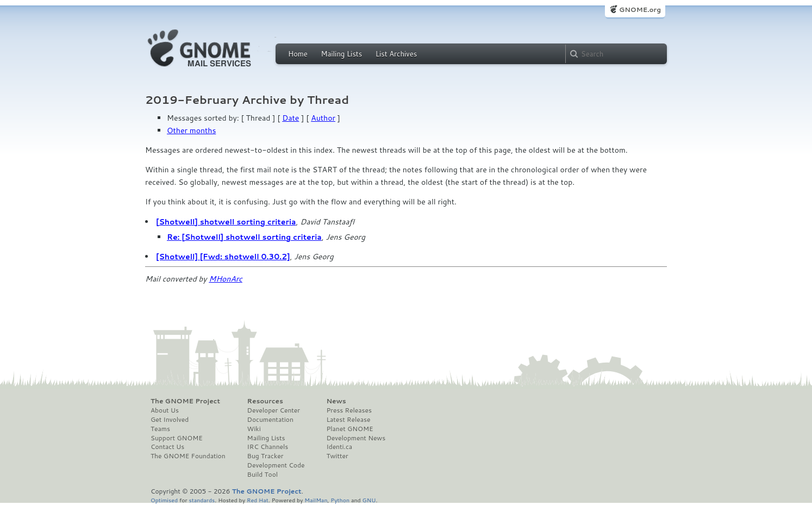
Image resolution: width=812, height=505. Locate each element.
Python (340, 500)
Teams (160, 429)
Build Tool (263, 475)
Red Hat (258, 500)
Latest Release (348, 420)
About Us (165, 410)
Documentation (270, 420)
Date (291, 118)
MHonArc (226, 279)
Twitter (337, 456)
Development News (356, 438)
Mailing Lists (341, 54)
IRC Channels (268, 447)
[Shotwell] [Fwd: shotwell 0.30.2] (223, 257)
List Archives (396, 54)
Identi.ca (339, 447)
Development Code (276, 465)
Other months (191, 130)
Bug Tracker (266, 456)
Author (323, 118)
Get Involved (170, 420)
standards (202, 500)
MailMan (316, 500)
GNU (369, 500)
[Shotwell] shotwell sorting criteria (226, 222)
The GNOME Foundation (188, 456)
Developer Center (274, 410)
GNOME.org (640, 10)
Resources (265, 401)
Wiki (254, 429)
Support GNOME (177, 438)
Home (298, 54)
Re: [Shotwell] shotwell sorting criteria (244, 237)
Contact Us (167, 447)
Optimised (164, 500)
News (336, 401)
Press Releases (349, 410)
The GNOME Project (185, 401)
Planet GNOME (349, 429)
